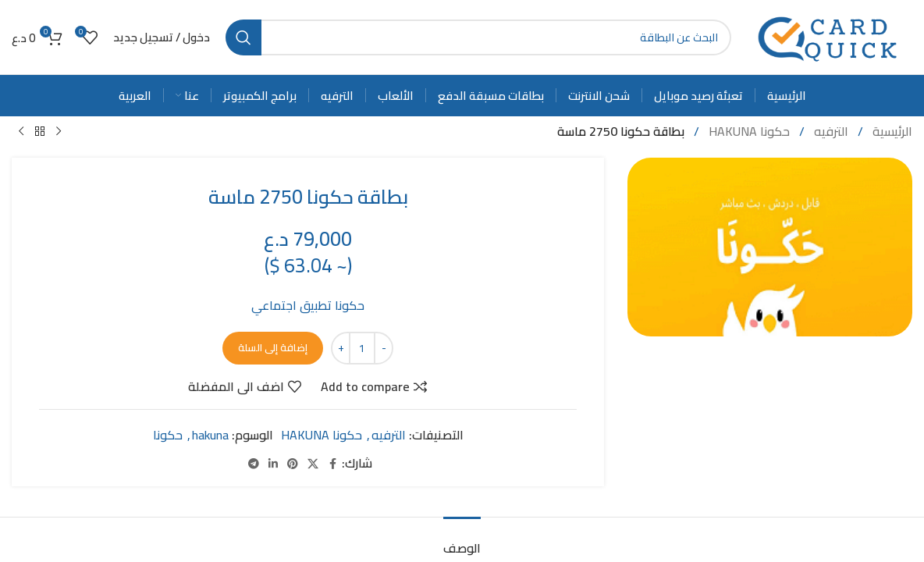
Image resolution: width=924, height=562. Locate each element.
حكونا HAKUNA (748, 131)
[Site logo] (830, 36)
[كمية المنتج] (362, 347)
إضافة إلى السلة (273, 347)
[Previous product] (59, 132)
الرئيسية (891, 131)
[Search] (478, 37)
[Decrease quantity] (384, 347)
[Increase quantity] (341, 347)
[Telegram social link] (254, 463)
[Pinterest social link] (293, 463)
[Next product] (21, 132)
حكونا (168, 435)
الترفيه (830, 131)
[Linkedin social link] (273, 463)
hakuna (210, 435)
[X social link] (313, 463)
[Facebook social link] (332, 463)
